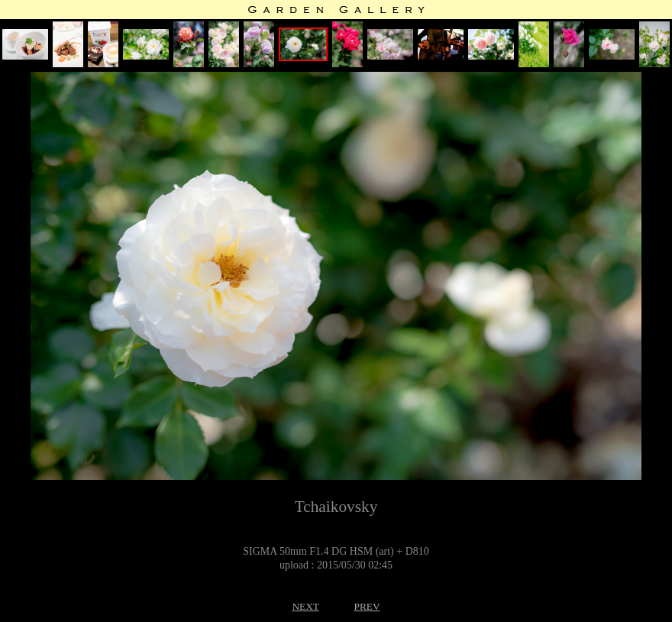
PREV (367, 606)
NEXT (305, 606)
